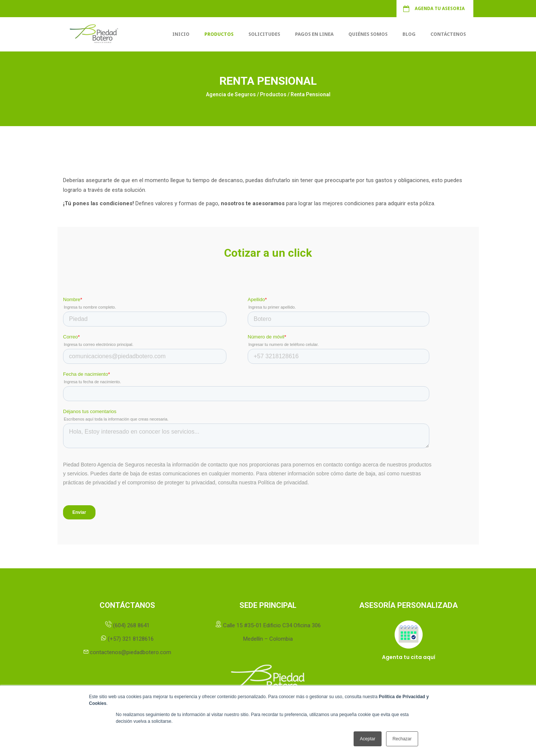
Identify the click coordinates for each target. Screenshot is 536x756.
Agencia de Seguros (231, 94)
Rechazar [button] (402, 739)
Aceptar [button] (368, 739)
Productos (273, 94)
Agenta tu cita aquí (409, 657)
